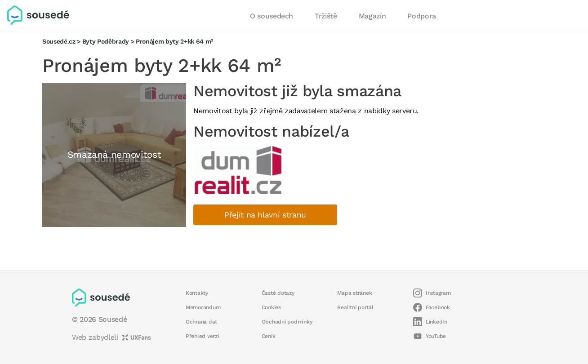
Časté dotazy (278, 293)
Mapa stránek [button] (354, 293)
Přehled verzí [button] (202, 336)
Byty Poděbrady (106, 41)
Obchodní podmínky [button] (287, 322)
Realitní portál (355, 307)
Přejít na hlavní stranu (265, 215)
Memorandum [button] (203, 307)
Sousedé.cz (59, 41)
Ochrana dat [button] (201, 322)
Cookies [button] (271, 307)
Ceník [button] (269, 336)
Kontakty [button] (197, 293)
